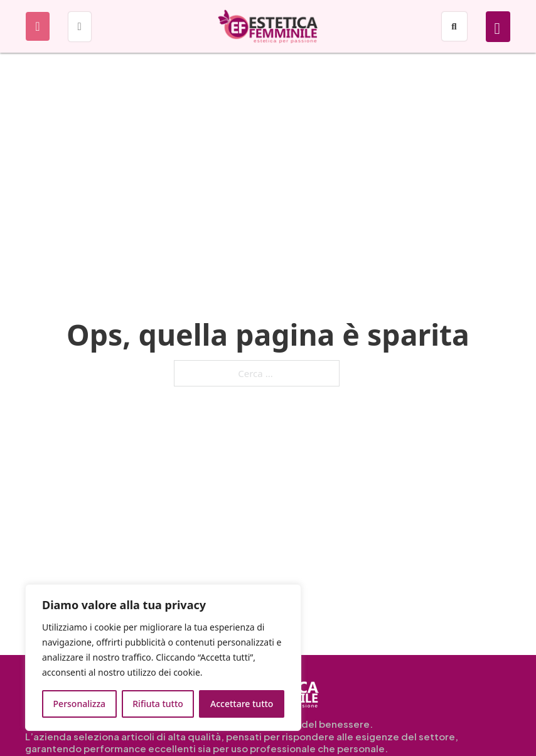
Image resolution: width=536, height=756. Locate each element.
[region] (163, 658)
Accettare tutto (242, 704)
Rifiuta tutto (158, 704)
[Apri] (37, 26)
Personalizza (80, 704)
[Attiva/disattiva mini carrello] (497, 29)
